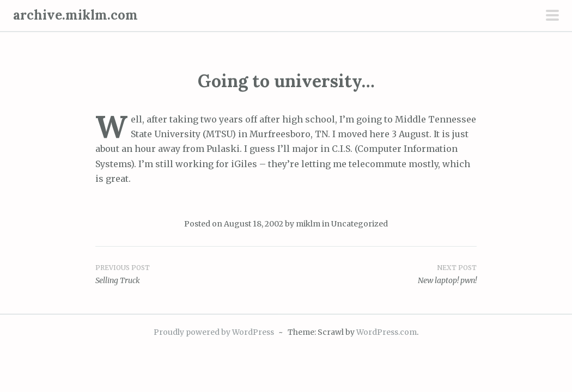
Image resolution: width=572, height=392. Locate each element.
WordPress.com (387, 332)
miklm (308, 224)
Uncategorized (360, 224)
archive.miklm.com (75, 15)
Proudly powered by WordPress (214, 332)
